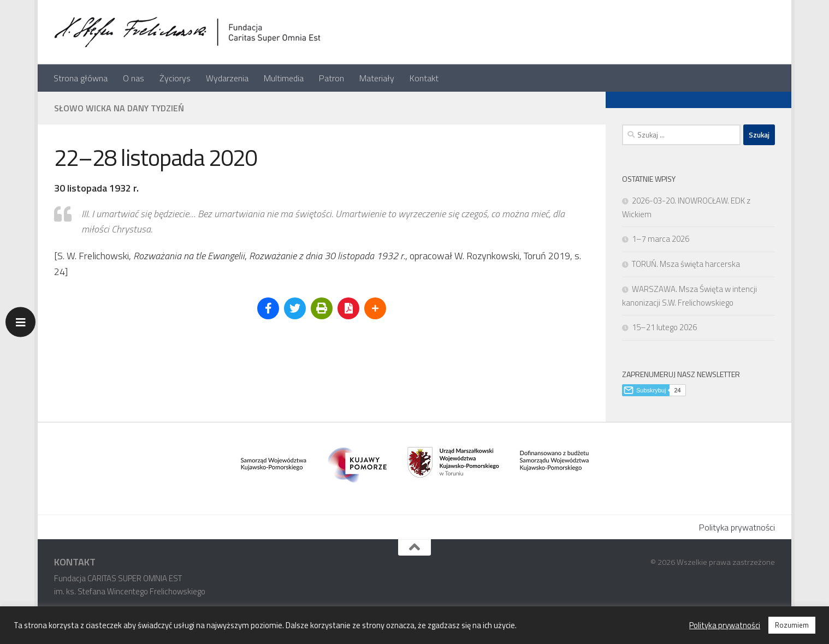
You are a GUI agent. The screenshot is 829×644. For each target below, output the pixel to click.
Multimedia (284, 78)
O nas (134, 78)
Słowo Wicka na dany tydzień (119, 108)
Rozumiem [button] (792, 625)
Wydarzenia (227, 78)
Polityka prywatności (737, 527)
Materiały (377, 78)
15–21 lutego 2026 (664, 327)
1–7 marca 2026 (661, 239)
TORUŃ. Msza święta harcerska (686, 264)
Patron (331, 78)
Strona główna (81, 78)
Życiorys (175, 78)
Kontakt (424, 78)
